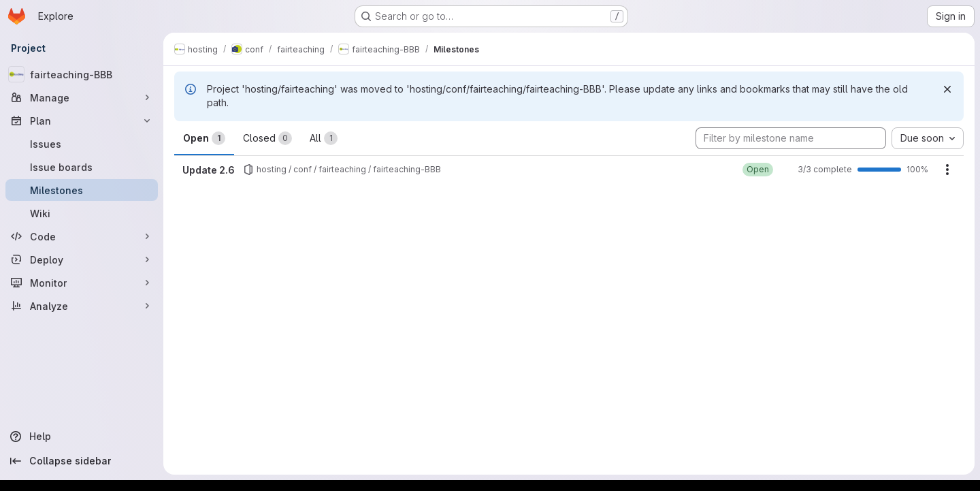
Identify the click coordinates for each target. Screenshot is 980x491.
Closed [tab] (267, 138)
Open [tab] (204, 138)
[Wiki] (82, 213)
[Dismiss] (947, 89)
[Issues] (82, 144)
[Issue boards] (82, 167)
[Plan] (82, 121)
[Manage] (82, 97)
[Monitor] (82, 283)
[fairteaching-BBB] (82, 74)
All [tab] (324, 138)
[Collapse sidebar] (82, 461)
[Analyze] (82, 306)
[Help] (82, 437)
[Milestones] (82, 190)
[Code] (82, 236)
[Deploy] (82, 259)
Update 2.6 (209, 170)
